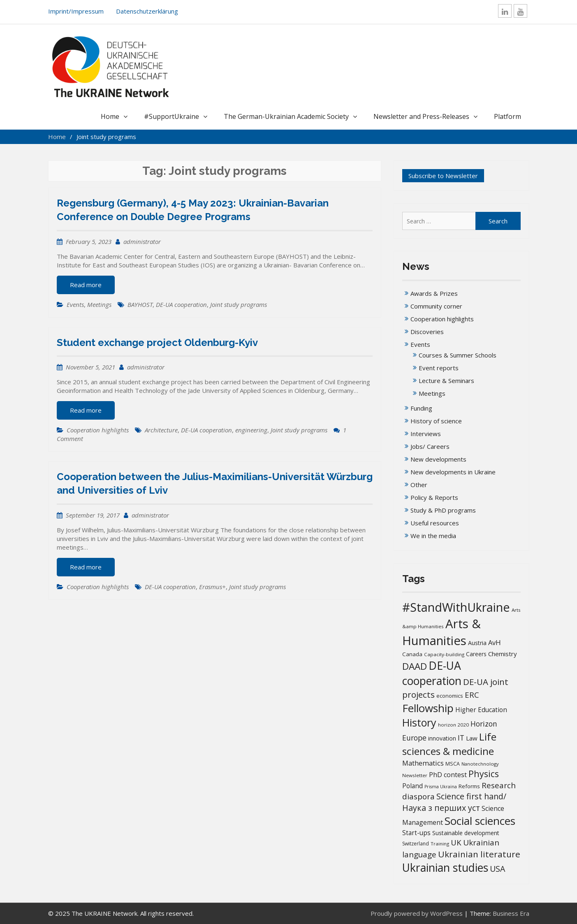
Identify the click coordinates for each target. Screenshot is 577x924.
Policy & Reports (434, 497)
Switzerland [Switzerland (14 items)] (416, 844)
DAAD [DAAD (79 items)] (415, 666)
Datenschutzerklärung (147, 11)
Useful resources (435, 523)
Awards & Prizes (434, 293)
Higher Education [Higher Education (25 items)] (481, 710)
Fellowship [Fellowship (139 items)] (428, 708)
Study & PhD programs (443, 510)
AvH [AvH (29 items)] (495, 642)
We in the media (433, 536)
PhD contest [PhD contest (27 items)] (448, 775)
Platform (507, 116)
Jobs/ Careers (430, 446)
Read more (86, 285)
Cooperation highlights (98, 430)
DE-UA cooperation (181, 304)
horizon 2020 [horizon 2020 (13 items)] (453, 725)
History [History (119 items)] (419, 722)
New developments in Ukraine (453, 472)
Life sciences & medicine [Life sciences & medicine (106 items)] (449, 744)
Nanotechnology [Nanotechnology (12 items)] (480, 764)
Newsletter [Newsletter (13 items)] (415, 775)
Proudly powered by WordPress (417, 913)
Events (75, 304)
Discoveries (427, 332)
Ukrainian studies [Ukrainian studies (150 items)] (445, 868)
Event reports (439, 368)
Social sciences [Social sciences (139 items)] (480, 821)
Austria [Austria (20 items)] (477, 643)
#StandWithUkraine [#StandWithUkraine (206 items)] (456, 607)
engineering (251, 430)
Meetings (99, 304)
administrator (142, 241)
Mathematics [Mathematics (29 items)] (423, 763)
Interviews (426, 434)
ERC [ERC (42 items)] (472, 695)
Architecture (161, 430)
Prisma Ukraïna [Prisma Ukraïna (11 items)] (441, 787)
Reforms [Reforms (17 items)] (469, 786)
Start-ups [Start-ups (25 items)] (416, 833)
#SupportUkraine (171, 116)
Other (419, 485)
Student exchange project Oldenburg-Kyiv (157, 342)
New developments (438, 459)
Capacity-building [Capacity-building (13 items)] (444, 654)
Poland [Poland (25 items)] (412, 786)
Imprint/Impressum (76, 11)
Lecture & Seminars (446, 381)
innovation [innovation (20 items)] (442, 738)
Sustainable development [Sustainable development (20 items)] (466, 833)
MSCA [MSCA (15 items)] (453, 764)
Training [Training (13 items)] (440, 844)
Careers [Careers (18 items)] (476, 654)
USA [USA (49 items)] (497, 869)
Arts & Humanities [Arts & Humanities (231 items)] (441, 632)
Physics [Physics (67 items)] (484, 774)
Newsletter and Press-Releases (421, 116)
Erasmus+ (212, 587)
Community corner (436, 306)
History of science (436, 421)
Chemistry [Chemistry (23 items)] (503, 654)
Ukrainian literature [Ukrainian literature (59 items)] (479, 854)
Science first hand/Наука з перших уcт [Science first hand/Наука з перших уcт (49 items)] (454, 802)
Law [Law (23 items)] (472, 738)
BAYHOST (140, 304)
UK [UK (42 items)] (456, 842)
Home (110, 116)
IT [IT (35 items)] (461, 738)
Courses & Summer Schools (458, 355)
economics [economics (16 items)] (450, 696)
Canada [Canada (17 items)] (412, 654)
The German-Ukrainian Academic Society (286, 116)
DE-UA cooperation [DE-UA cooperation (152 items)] (432, 673)
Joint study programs (239, 304)
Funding (421, 408)
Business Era (511, 913)
